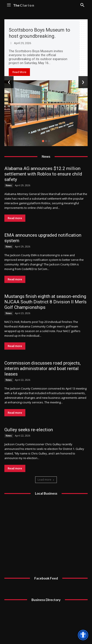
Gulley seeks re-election (29, 430)
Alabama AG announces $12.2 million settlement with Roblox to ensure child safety (43, 174)
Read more (15, 218)
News (9, 185)
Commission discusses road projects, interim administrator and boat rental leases (43, 369)
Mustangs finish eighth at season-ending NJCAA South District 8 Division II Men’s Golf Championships (45, 302)
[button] (43, 141)
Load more (46, 480)
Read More (19, 72)
